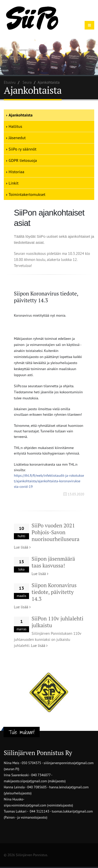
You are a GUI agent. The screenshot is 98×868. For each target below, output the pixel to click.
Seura (27, 82)
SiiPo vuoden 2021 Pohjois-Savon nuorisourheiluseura (55, 532)
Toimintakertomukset (27, 194)
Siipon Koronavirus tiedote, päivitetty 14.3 (54, 592)
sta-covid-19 (49, 481)
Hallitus (15, 126)
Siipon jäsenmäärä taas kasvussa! (53, 562)
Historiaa (16, 172)
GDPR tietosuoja (23, 160)
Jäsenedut (17, 138)
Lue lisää (22, 547)
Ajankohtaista (21, 115)
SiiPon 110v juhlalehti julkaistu (57, 622)
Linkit (14, 183)
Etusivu (10, 82)
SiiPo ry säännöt (22, 149)
